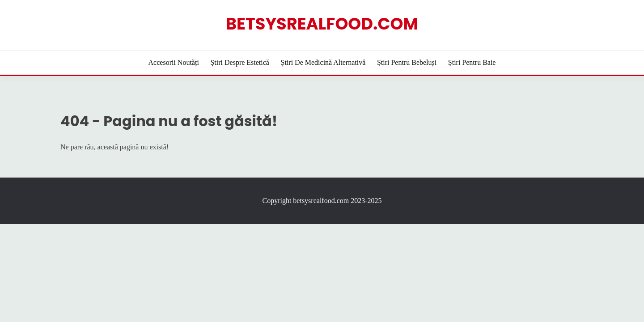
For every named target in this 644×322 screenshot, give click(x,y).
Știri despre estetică (240, 62)
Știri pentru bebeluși (407, 62)
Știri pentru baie (472, 62)
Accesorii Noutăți (174, 62)
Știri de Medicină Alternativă (323, 62)
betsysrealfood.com (322, 24)
